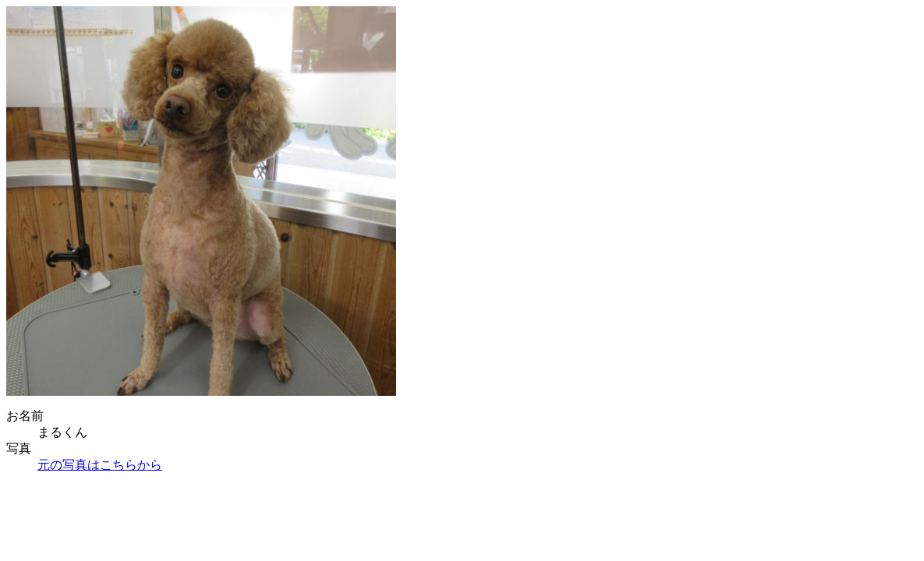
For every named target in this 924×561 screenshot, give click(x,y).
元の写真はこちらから (100, 465)
